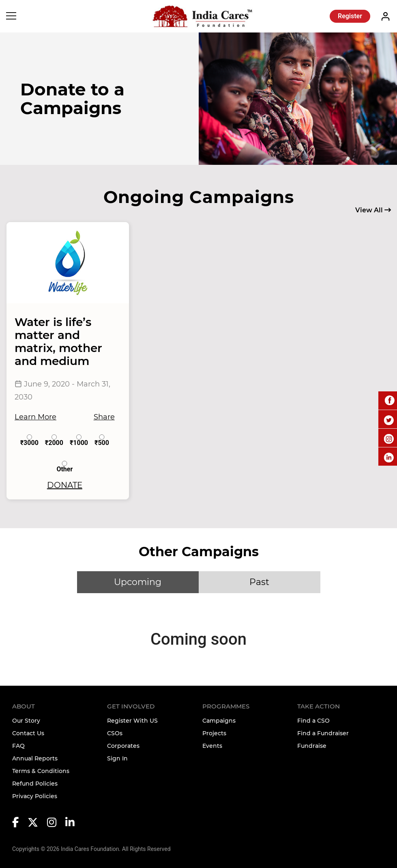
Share (104, 417)
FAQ (18, 746)
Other (64, 467)
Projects (214, 733)
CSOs (115, 733)
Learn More (35, 417)
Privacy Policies (35, 796)
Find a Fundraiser (323, 733)
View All (373, 210)
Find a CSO (313, 721)
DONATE (65, 485)
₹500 (102, 440)
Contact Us (28, 733)
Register (350, 16)
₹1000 (79, 440)
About (24, 706)
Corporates (123, 746)
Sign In (117, 758)
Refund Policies (35, 784)
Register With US (132, 721)
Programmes (226, 706)
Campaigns (219, 721)
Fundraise (312, 746)
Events (212, 746)
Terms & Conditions (41, 771)
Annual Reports (35, 758)
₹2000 (54, 440)
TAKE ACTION (319, 706)
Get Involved (131, 706)
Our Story (26, 721)
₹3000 (29, 440)
